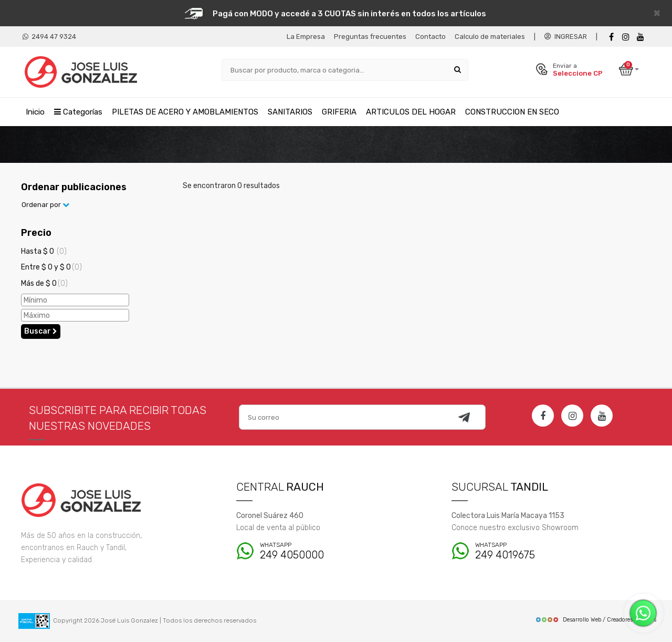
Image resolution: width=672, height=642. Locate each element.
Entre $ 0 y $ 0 (51, 267)
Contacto (430, 37)
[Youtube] (640, 37)
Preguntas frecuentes (370, 37)
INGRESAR (566, 37)
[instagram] (626, 37)
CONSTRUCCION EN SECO (512, 112)
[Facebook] (611, 37)
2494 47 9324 (49, 37)
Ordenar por (45, 205)
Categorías (78, 112)
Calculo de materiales (490, 37)
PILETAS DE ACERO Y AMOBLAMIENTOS (185, 112)
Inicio (35, 112)
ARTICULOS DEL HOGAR (411, 112)
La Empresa (306, 37)
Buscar (41, 331)
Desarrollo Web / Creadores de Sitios (596, 620)
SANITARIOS (290, 112)
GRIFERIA (339, 112)
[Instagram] (572, 416)
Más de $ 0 (44, 283)
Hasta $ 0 (44, 251)
